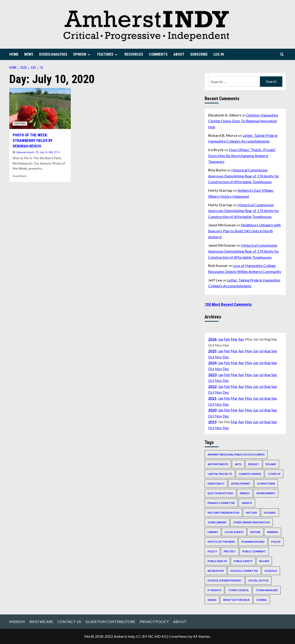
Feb (227, 339)
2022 (212, 386)
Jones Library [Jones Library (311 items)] (217, 522)
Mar (234, 339)
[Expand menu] (89, 55)
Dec (226, 357)
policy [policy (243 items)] (212, 551)
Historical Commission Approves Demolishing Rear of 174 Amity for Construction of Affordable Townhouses (244, 176)
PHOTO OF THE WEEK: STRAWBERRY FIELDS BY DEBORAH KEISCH (33, 141)
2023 (212, 375)
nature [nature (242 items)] (255, 532)
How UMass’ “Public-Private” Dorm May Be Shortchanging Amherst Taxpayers (242, 156)
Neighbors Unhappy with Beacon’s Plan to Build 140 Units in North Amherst (244, 231)
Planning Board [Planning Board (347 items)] (253, 542)
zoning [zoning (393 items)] (262, 600)
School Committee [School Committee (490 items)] (244, 571)
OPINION (82, 54)
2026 (212, 339)
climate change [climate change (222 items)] (250, 474)
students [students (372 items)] (214, 590)
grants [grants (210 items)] (247, 503)
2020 (212, 410)
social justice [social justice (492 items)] (258, 580)
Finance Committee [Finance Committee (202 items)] (221, 503)
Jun (256, 351)
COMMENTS (158, 54)
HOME (14, 54)
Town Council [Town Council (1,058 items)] (238, 590)
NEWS (29, 54)
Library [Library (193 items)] (213, 532)
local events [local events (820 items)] (234, 532)
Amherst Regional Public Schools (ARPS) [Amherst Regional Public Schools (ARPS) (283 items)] (236, 454)
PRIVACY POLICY (154, 622)
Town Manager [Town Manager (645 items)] (267, 590)
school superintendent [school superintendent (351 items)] (225, 580)
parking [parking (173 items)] (273, 532)
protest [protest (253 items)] (230, 551)
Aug (267, 351)
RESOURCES (134, 54)
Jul (261, 351)
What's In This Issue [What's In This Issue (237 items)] (236, 600)
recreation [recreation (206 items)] (216, 571)
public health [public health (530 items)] (217, 561)
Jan (221, 339)
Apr (241, 339)
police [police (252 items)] (276, 542)
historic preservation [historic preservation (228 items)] (223, 513)
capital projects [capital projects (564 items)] (220, 474)
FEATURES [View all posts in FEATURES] (20, 124)
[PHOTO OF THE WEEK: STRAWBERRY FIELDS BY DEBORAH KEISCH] (40, 108)
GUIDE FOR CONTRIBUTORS (110, 622)
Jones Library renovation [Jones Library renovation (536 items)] (251, 522)
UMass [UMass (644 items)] (212, 600)
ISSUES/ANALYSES (53, 54)
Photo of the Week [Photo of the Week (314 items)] (221, 542)
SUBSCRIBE (199, 54)
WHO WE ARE (41, 622)
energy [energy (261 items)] (245, 493)
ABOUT (179, 54)
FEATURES (108, 54)
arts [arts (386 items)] (238, 464)
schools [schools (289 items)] (271, 571)
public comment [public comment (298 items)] (254, 551)
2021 (212, 398)
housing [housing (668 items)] (270, 513)
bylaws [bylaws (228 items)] (271, 464)
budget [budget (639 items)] (254, 464)
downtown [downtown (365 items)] (266, 484)
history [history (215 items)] (252, 513)
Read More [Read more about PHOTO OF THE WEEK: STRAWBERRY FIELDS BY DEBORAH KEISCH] (20, 176)
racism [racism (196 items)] (264, 561)
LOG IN (219, 54)
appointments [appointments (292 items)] (218, 464)
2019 (212, 422)
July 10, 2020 (46, 152)
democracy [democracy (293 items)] (216, 484)
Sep (274, 351)
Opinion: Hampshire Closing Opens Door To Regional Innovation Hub (243, 121)
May (249, 351)
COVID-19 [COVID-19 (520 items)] (274, 474)
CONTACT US (69, 622)
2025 (212, 351)
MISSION (17, 622)
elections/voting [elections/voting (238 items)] (220, 493)
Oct (211, 357)
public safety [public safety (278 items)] (243, 561)
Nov (218, 357)
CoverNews (178, 636)
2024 (212, 363)
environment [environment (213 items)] (266, 493)
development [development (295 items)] (241, 484)
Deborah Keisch (25, 152)
